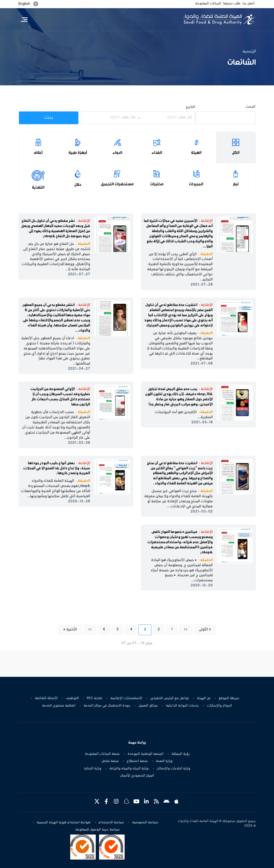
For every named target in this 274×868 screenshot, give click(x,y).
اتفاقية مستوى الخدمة (59, 706)
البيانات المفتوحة (208, 4)
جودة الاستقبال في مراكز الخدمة (107, 706)
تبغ (236, 184)
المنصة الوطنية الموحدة (146, 754)
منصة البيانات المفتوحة (102, 754)
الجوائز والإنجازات (219, 706)
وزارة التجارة (93, 769)
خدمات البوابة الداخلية (182, 706)
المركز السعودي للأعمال (137, 776)
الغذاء (157, 153)
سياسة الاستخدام (111, 823)
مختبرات (157, 184)
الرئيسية (249, 51)
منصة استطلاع (137, 761)
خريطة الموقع (229, 698)
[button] (36, 4)
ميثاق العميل (148, 706)
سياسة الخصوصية (145, 823)
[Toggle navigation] (24, 19)
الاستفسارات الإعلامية (126, 698)
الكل (236, 153)
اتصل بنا (249, 4)
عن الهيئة (204, 698)
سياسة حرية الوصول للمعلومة (98, 830)
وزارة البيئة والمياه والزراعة (129, 769)
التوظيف (72, 698)
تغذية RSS (95, 698)
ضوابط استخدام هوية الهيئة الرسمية (64, 823)
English (24, 4)
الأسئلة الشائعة (46, 698)
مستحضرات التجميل (117, 184)
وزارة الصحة (164, 761)
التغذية (38, 187)
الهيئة (196, 153)
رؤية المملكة (180, 754)
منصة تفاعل (110, 761)
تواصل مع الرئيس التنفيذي (170, 698)
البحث (251, 107)
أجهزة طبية (78, 153)
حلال (78, 185)
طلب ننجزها (232, 4)
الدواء (117, 153)
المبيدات (196, 184)
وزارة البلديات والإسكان (173, 769)
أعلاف (38, 153)
